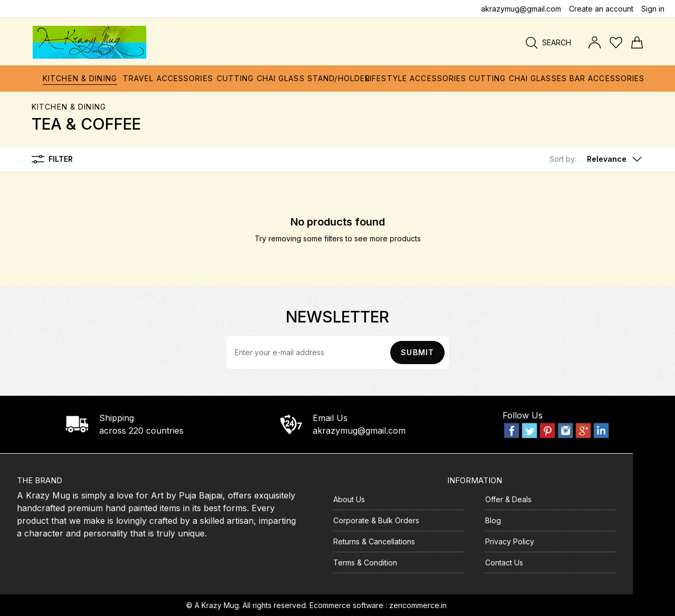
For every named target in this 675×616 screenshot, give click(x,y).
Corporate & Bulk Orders (376, 520)
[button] (596, 159)
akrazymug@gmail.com (521, 9)
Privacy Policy (510, 541)
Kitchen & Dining (69, 107)
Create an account (601, 9)
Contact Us (504, 563)
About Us (349, 499)
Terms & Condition (365, 563)
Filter (52, 159)
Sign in (653, 9)
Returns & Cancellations (374, 541)
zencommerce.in (418, 605)
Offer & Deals (508, 499)
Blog (493, 520)
